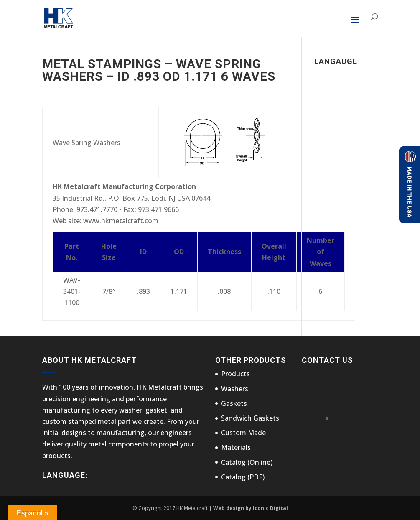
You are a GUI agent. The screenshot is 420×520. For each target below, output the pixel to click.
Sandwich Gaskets (250, 418)
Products (235, 374)
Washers (235, 389)
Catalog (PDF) (243, 477)
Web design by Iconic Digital (251, 508)
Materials (236, 447)
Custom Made (243, 433)
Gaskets (234, 403)
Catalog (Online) (247, 462)
